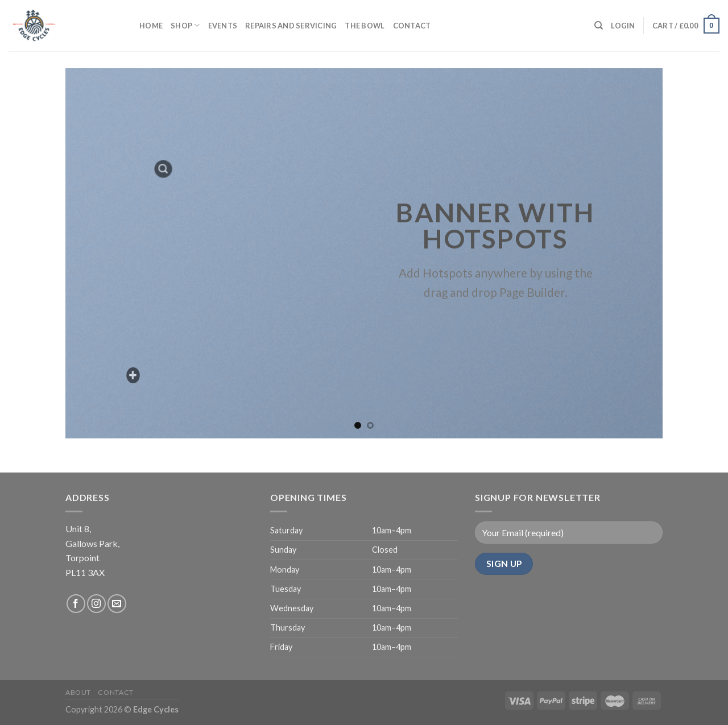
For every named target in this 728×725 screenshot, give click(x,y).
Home (151, 26)
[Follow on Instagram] (96, 604)
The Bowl (365, 26)
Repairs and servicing (291, 26)
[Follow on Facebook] (76, 604)
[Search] (599, 26)
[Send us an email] (117, 604)
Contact (412, 26)
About (78, 692)
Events (223, 26)
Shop (185, 25)
